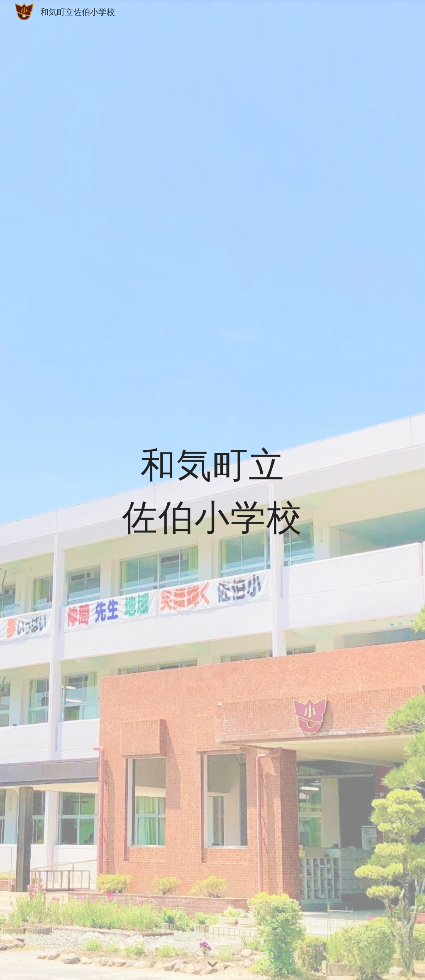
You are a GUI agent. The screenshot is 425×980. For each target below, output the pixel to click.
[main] (212, 490)
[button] (212, 965)
